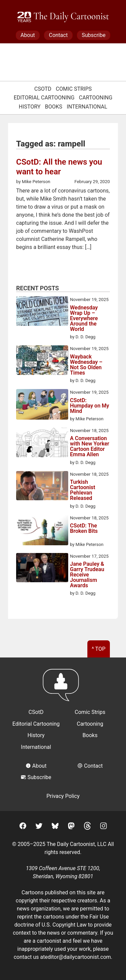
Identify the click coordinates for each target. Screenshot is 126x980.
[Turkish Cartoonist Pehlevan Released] (42, 487)
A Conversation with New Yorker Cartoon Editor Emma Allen (90, 446)
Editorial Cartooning (44, 98)
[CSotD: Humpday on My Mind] (42, 406)
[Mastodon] (71, 827)
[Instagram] (103, 827)
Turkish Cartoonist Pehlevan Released (82, 490)
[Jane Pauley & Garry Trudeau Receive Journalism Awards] (42, 569)
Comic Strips (74, 89)
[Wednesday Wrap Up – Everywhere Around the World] (42, 312)
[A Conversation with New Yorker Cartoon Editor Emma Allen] (42, 443)
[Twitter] (39, 827)
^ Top (99, 649)
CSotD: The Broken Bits (84, 529)
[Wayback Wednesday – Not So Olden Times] (42, 361)
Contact (58, 35)
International (87, 107)
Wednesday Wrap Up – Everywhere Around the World (84, 318)
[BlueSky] (55, 827)
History (30, 107)
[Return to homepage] (63, 688)
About (28, 35)
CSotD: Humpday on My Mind (89, 406)
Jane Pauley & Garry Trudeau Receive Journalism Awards (87, 575)
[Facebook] (23, 827)
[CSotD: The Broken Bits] (42, 531)
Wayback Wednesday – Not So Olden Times (86, 365)
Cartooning (96, 98)
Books (54, 107)
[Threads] (87, 827)
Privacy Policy (63, 796)
